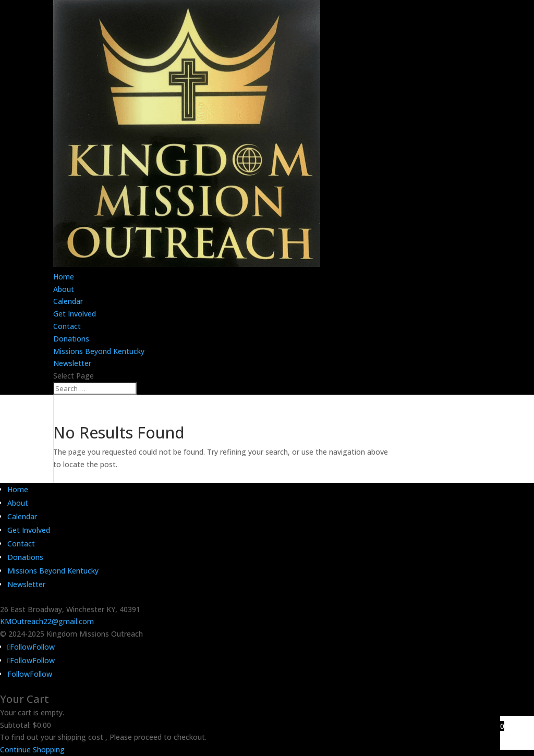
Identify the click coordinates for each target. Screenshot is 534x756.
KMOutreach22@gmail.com (47, 621)
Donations (71, 339)
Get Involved (75, 314)
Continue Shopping (32, 749)
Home (64, 277)
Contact (67, 326)
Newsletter (72, 363)
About (64, 289)
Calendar (68, 301)
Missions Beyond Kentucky (99, 351)
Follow (44, 647)
